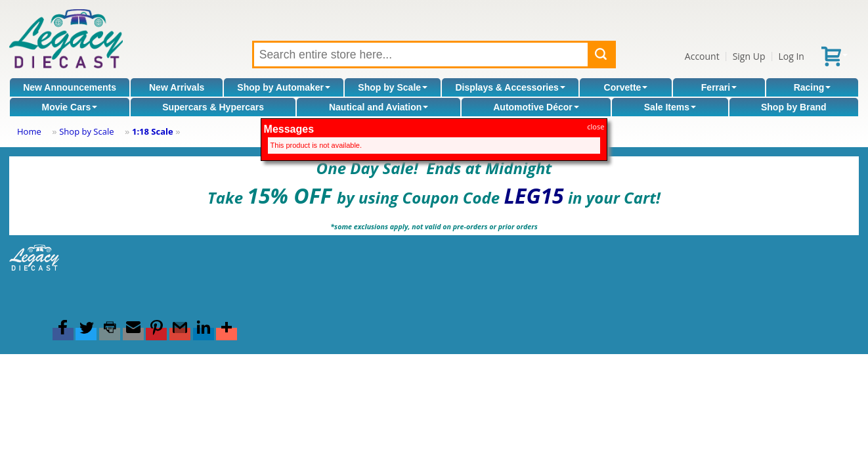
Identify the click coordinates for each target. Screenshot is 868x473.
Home (29, 131)
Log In (791, 56)
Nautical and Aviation (379, 107)
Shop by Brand (794, 107)
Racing (813, 87)
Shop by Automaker (284, 87)
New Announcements (70, 87)
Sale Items (670, 107)
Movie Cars (69, 107)
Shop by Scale (393, 87)
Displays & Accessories (510, 87)
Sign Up (749, 56)
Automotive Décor (536, 107)
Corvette (626, 87)
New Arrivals (177, 87)
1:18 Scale (153, 131)
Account (702, 56)
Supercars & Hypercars (213, 107)
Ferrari (719, 87)
